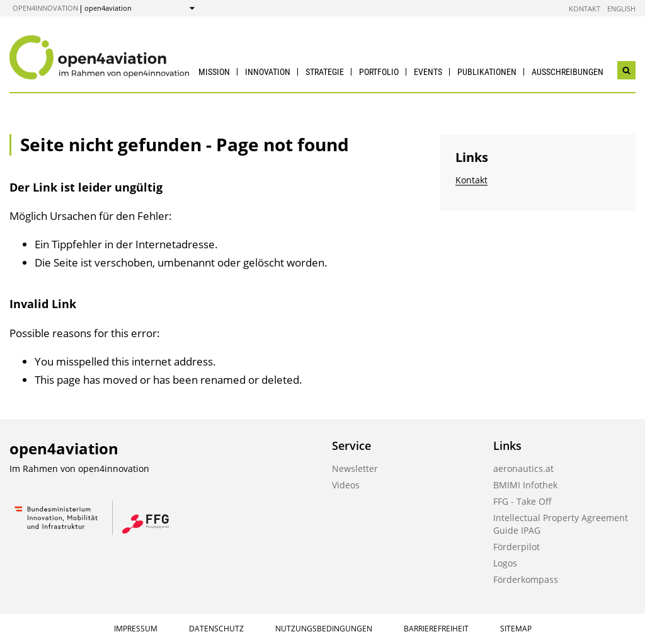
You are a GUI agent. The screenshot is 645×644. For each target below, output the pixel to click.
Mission (214, 72)
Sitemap (516, 629)
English (621, 9)
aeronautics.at (523, 469)
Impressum (136, 629)
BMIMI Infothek (525, 485)
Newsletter (355, 469)
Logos (505, 563)
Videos (346, 485)
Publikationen (487, 72)
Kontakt (585, 9)
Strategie (325, 72)
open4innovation (45, 8)
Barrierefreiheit (436, 629)
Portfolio (379, 72)
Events (428, 72)
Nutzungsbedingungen (324, 629)
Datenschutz (216, 629)
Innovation (268, 72)
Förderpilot (517, 547)
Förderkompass (526, 579)
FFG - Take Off (522, 501)
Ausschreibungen (568, 72)
